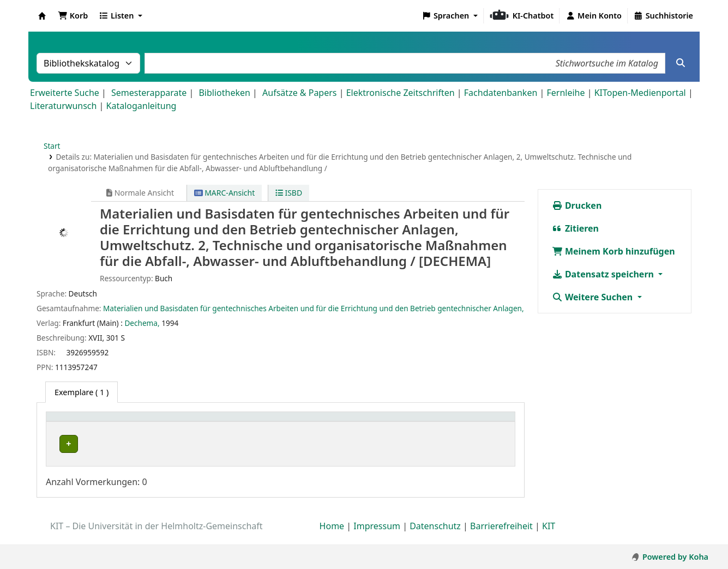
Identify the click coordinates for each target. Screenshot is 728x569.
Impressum (377, 538)
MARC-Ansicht (225, 193)
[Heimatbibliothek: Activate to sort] (110, 423)
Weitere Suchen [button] (594, 297)
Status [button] (452, 422)
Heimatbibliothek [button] (85, 422)
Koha (42, 16)
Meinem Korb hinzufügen (613, 251)
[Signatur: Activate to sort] (401, 423)
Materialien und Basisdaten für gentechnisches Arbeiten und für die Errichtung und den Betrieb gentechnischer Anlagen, (314, 308)
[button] (73, 16)
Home (332, 538)
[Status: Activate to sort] (474, 423)
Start (52, 146)
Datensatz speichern (604, 274)
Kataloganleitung (142, 106)
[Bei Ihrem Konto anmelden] (594, 16)
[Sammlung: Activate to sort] (210, 423)
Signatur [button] (389, 422)
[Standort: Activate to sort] (308, 423)
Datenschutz (435, 538)
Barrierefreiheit (501, 538)
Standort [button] (271, 422)
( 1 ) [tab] (82, 392)
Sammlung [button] (198, 422)
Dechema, (142, 323)
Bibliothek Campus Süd (98, 444)
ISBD (289, 193)
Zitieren (575, 228)
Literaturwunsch (63, 106)
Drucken (577, 205)
